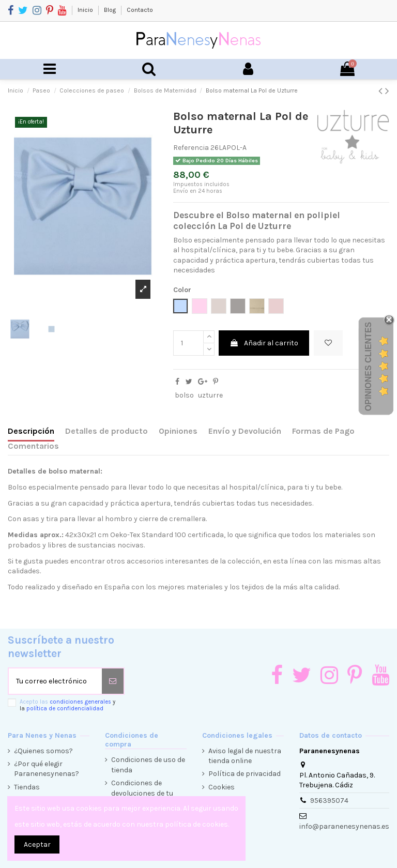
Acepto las (67, 705)
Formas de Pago (323, 431)
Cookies (222, 787)
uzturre (210, 395)
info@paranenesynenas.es (344, 826)
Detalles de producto (106, 431)
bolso (184, 395)
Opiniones (178, 431)
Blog (111, 10)
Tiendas (27, 787)
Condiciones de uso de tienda (148, 765)
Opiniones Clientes (368, 367)
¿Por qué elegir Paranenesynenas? (47, 769)
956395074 (329, 801)
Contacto (140, 10)
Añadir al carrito (264, 343)
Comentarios (33, 446)
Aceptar (37, 844)
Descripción (31, 431)
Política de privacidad (245, 774)
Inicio (86, 10)
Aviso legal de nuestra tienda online (245, 756)
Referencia (191, 148)
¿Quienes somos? (43, 751)
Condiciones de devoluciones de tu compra (142, 793)
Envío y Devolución (245, 431)
